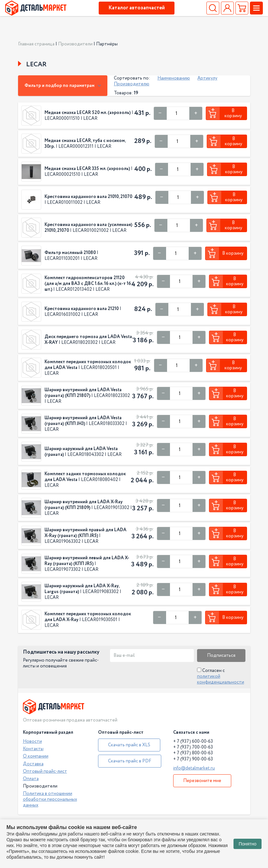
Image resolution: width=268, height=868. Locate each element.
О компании (36, 756)
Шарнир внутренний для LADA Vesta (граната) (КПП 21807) (83, 393)
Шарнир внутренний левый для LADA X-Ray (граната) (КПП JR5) (87, 561)
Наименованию (174, 78)
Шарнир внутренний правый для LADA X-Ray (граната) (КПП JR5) (85, 533)
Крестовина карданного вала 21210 (82, 309)
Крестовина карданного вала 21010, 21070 (88, 197)
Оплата (31, 779)
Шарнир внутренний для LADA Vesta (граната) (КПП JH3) (83, 421)
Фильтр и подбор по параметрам (63, 86)
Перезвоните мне (202, 781)
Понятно (248, 844)
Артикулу (207, 78)
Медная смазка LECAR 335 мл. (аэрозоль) (87, 169)
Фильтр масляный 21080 (70, 253)
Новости (32, 741)
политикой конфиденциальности (221, 679)
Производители (75, 44)
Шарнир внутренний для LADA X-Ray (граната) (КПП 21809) (84, 505)
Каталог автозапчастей (137, 8)
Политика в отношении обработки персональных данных (50, 799)
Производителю (132, 84)
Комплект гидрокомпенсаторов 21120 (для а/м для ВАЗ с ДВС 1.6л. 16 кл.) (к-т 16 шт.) (88, 284)
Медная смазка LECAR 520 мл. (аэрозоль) (88, 113)
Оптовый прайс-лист (45, 771)
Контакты (33, 749)
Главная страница (36, 44)
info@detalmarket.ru (194, 768)
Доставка (33, 764)
